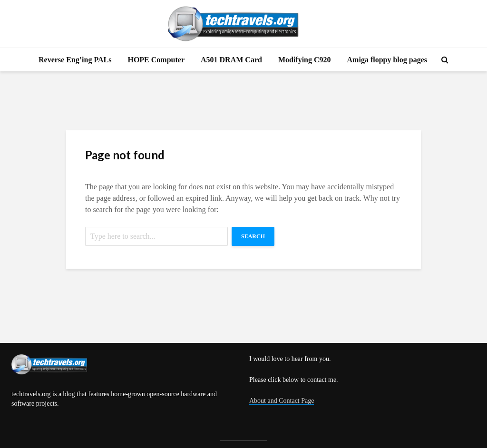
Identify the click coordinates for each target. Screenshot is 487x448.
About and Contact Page (282, 401)
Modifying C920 (305, 60)
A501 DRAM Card (231, 60)
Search (253, 236)
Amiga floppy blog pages (387, 60)
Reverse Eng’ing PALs (75, 60)
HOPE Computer (156, 60)
